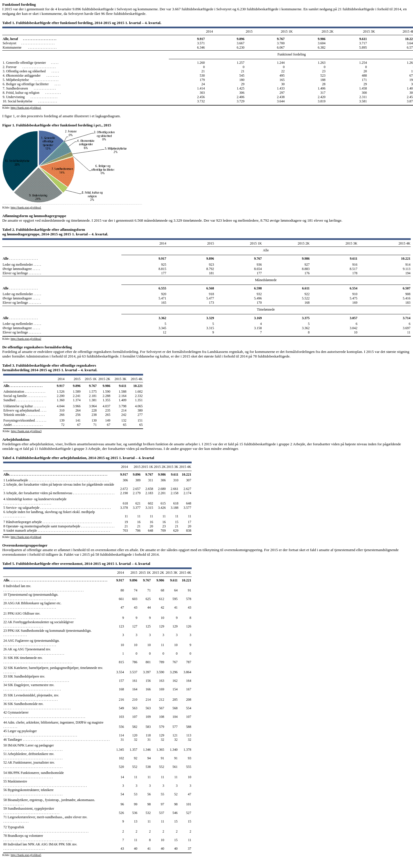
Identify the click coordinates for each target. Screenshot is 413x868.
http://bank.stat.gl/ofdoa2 (26, 339)
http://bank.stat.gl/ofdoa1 (26, 108)
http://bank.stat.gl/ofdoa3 (26, 431)
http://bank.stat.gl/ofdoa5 (26, 855)
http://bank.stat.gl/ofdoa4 (26, 537)
